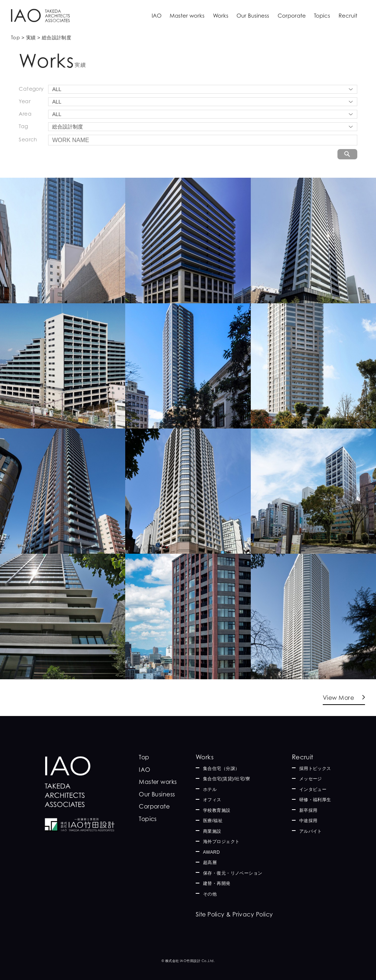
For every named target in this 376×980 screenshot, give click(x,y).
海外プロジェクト (221, 842)
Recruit (348, 15)
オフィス (212, 800)
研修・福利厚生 (315, 800)
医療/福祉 (213, 821)
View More (338, 698)
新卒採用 (308, 810)
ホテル (210, 789)
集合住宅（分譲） (221, 769)
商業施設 (212, 831)
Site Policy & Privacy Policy (234, 914)
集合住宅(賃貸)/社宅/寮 (227, 779)
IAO (157, 15)
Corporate (292, 15)
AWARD (211, 852)
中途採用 (308, 821)
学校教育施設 (217, 810)
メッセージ (311, 779)
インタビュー (313, 789)
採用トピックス (315, 769)
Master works (187, 15)
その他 (210, 894)
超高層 (210, 863)
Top (144, 757)
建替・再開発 (217, 883)
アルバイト (311, 831)
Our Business (253, 15)
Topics (322, 15)
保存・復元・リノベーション (233, 873)
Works (221, 15)
